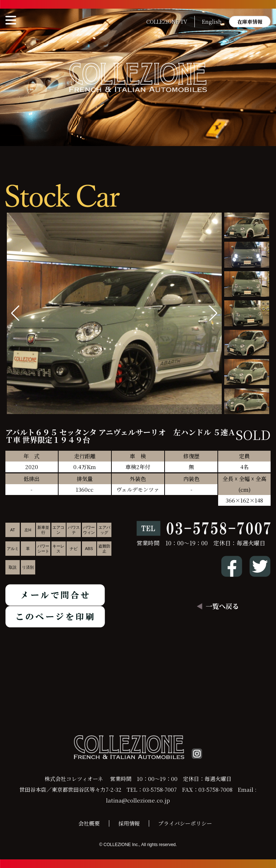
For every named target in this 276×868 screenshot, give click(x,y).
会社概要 (89, 823)
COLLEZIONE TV (167, 22)
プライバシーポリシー (185, 823)
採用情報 (129, 823)
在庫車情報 (250, 22)
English (212, 22)
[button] (213, 313)
